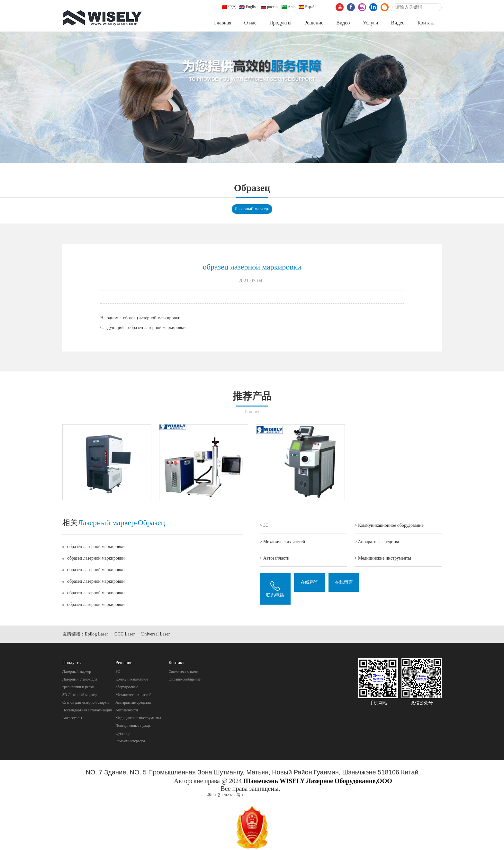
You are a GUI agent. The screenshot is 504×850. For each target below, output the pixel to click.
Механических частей (133, 695)
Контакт (426, 23)
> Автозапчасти (275, 559)
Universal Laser (155, 635)
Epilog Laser (96, 635)
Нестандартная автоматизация (87, 711)
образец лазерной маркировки (152, 318)
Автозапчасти (127, 711)
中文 (229, 7)
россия (270, 7)
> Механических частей (283, 542)
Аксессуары (72, 718)
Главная (223, 23)
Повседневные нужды (133, 726)
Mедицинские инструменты (138, 718)
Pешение (314, 23)
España (307, 7)
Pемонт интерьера (130, 742)
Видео (343, 23)
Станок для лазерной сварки (85, 703)
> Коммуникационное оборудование (389, 526)
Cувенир (122, 734)
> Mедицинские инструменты (383, 559)
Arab (288, 7)
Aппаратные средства (133, 703)
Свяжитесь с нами (183, 672)
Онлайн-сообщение (184, 680)
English (248, 7)
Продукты (280, 23)
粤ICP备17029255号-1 (225, 795)
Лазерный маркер (77, 672)
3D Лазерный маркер (80, 695)
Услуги (371, 23)
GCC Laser (125, 635)
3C (118, 672)
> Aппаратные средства (377, 542)
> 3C (264, 526)
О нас (250, 23)
